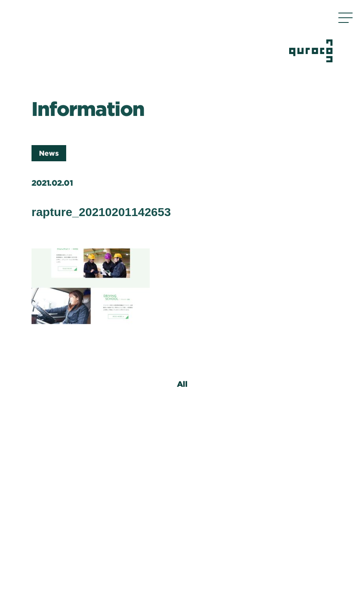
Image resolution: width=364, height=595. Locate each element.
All (182, 384)
